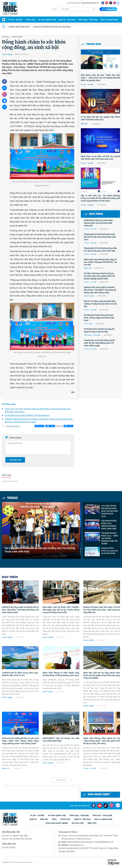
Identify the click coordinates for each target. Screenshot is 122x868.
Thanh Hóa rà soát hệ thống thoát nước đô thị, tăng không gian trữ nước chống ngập (99, 343)
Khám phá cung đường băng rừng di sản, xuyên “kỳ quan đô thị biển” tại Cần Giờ (100, 262)
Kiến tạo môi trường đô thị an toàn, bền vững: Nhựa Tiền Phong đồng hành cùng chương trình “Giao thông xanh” (20, 741)
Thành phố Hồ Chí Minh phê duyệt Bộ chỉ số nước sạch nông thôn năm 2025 (100, 237)
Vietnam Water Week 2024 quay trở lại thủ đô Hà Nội (110, 551)
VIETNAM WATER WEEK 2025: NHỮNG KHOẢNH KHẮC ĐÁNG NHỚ (109, 525)
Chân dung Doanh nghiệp (57, 823)
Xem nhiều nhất (96, 795)
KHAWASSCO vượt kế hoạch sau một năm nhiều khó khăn (61, 740)
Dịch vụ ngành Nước (109, 20)
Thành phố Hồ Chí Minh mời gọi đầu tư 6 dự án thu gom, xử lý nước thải (100, 249)
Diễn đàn (84, 124)
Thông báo (91, 44)
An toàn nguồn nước (47, 20)
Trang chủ (5, 37)
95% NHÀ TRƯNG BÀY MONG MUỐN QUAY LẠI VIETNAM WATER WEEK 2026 (110, 511)
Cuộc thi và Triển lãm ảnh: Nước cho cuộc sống (52, 27)
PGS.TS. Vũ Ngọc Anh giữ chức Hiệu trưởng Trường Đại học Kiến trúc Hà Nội (100, 304)
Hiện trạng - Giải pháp (88, 20)
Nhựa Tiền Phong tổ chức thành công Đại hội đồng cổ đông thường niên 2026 (61, 674)
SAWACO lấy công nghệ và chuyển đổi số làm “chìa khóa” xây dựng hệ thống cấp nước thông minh (100, 290)
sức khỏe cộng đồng (13, 426)
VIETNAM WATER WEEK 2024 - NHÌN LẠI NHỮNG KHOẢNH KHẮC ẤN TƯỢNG (110, 538)
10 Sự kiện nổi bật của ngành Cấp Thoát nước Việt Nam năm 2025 (100, 118)
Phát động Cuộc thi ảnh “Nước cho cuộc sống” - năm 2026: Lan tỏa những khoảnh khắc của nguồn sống (100, 78)
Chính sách (30, 20)
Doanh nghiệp (17, 37)
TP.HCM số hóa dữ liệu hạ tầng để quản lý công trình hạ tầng (99, 330)
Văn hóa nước (78, 823)
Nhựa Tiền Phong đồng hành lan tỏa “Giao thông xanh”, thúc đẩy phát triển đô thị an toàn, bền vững (102, 741)
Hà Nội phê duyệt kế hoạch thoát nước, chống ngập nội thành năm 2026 (99, 318)
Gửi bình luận (15, 460)
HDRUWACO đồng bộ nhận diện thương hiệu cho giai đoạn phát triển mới (98, 223)
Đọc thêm (93, 214)
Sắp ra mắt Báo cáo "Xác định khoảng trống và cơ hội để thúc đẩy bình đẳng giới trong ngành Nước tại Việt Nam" (100, 198)
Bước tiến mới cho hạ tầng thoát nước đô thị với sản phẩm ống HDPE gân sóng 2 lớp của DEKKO (102, 675)
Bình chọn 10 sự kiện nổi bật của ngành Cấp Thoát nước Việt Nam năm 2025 (100, 158)
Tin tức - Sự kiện (15, 20)
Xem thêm (61, 780)
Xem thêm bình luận (10, 481)
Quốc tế (33, 819)
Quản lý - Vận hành (67, 20)
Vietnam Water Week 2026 (19, 27)
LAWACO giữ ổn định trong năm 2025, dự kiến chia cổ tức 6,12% (20, 674)
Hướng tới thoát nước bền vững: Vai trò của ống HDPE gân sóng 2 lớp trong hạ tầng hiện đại (102, 610)
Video (10, 498)
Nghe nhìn (88, 268)
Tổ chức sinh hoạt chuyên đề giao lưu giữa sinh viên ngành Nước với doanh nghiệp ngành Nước (99, 276)
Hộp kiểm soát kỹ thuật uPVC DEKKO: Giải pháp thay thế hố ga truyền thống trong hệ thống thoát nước (61, 610)
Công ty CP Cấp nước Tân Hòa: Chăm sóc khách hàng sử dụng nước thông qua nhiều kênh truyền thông (38, 410)
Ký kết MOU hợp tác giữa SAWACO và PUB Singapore (27, 415)
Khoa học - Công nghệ (102, 815)
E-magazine (108, 9)
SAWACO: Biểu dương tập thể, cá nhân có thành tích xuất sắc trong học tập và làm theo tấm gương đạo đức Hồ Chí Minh (39, 420)
